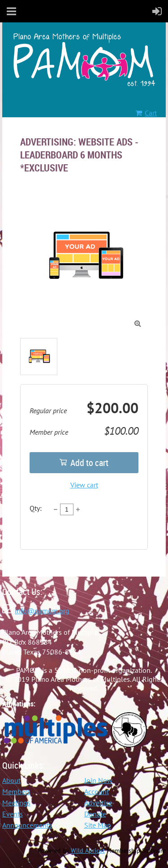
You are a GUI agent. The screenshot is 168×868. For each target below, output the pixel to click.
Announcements (27, 825)
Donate (95, 814)
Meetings (16, 803)
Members (16, 791)
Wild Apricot (88, 851)
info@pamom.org (42, 611)
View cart (84, 485)
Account (97, 791)
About (11, 780)
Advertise (98, 803)
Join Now (98, 780)
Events (13, 814)
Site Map (98, 825)
